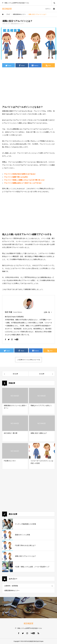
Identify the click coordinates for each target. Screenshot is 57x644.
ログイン (48, 9)
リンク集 (32, 609)
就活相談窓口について (36, 605)
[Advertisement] (29, 86)
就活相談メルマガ (35, 612)
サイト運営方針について (9, 605)
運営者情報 (5, 612)
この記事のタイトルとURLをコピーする (28, 360)
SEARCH (54, 3)
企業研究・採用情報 (11, 586)
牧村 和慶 (9, 312)
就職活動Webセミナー (17, 24)
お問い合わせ (6, 609)
